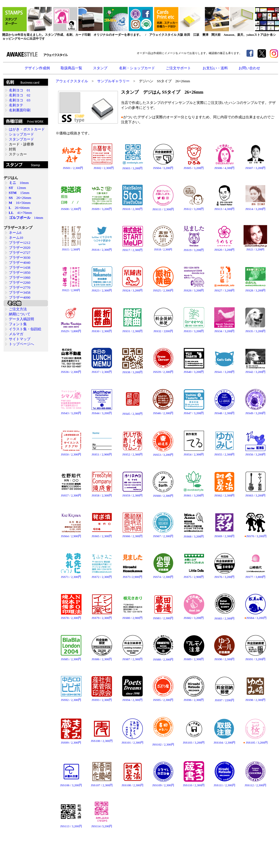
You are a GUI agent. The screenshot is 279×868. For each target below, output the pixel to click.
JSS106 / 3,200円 (71, 784)
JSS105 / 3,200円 (255, 741)
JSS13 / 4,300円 (224, 207)
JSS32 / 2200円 (163, 330)
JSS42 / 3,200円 (255, 370)
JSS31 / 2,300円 (132, 330)
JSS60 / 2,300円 (163, 494)
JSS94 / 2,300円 (132, 698)
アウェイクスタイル (72, 81)
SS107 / (97, 785)
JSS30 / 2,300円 (102, 330)
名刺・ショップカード (137, 68)
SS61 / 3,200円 (194, 495)
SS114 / (97, 826)
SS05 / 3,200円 (194, 168)
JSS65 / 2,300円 (102, 535)
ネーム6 (15, 233)
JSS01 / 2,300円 (71, 166)
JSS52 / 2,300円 (132, 453)
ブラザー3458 (20, 292)
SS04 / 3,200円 (164, 168)
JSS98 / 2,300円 (255, 698)
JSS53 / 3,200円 (163, 453)
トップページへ (21, 344)
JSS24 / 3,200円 (132, 289)
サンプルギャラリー (113, 81)
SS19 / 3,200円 (194, 250)
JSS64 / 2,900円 (71, 535)
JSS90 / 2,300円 (224, 658)
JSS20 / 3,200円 (224, 248)
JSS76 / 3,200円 (224, 575)
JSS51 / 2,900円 (102, 453)
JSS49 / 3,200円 (255, 412)
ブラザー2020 (20, 248)
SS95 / (159, 700)
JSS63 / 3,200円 (255, 494)
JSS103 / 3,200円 (194, 741)
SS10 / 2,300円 (133, 209)
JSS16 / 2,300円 (102, 248)
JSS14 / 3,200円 (255, 209)
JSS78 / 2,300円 (71, 616)
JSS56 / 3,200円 (255, 453)
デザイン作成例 (37, 68)
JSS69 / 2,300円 (224, 535)
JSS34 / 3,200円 (224, 330)
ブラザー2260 (20, 282)
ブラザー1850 (20, 272)
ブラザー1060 (20, 277)
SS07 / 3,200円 (256, 168)
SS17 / (128, 250)
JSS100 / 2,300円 (102, 739)
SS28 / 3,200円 (256, 290)
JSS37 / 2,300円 (102, 370)
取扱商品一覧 (71, 68)
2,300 (107, 168)
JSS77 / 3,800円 (255, 575)
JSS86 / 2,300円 (102, 658)
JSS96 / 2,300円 (194, 698)
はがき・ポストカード (27, 129)
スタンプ (101, 68)
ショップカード (21, 134)
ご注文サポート (179, 68)
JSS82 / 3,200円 (194, 616)
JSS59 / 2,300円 (132, 494)
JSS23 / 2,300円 (102, 289)
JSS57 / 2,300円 (71, 494)
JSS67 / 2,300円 (163, 535)
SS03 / (128, 168)
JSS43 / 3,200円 (71, 412)
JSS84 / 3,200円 (255, 616)
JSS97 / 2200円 (224, 699)
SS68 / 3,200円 (194, 536)
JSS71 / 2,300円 (71, 575)
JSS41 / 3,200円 (224, 370)
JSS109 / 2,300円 (163, 784)
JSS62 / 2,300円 (224, 494)
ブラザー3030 (20, 258)
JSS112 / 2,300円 (255, 784)
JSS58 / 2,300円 (102, 494)
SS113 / (67, 826)
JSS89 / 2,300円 (194, 658)
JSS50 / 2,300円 (71, 453)
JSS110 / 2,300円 (194, 784)
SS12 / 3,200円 (194, 209)
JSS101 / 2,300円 (132, 741)
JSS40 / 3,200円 (194, 370)
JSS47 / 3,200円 (194, 412)
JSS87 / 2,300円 (133, 658)
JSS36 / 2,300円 (71, 370)
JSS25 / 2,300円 (163, 289)
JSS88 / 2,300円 (163, 658)
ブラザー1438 (20, 267)
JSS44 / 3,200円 (102, 412)
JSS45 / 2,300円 (132, 414)
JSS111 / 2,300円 (163, 208)
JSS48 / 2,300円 (224, 412)
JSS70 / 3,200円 (255, 535)
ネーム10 (16, 238)
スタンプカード (21, 139)
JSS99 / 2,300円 (71, 741)
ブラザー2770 (20, 287)
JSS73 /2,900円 (132, 575)
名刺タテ (16, 105)
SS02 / (99, 168)
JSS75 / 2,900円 (194, 575)
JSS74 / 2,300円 (163, 575)
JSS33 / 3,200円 (194, 330)
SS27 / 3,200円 (225, 290)
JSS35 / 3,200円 (255, 330)
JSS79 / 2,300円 (102, 616)
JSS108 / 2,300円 (132, 784)
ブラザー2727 (20, 253)
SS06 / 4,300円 (225, 168)
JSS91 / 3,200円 (255, 658)
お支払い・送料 (215, 68)
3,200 (136, 168)
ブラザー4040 (20, 263)
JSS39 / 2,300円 (163, 370)
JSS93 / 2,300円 (102, 698)
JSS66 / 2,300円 (132, 535)
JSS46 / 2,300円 (163, 412)
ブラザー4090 (20, 297)
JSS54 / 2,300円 (194, 453)
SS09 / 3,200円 (102, 209)
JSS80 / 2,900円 (132, 616)
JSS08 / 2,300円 (71, 207)
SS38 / (128, 372)
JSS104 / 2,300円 (224, 741)
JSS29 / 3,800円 (71, 330)
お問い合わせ (249, 68)
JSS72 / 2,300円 (102, 575)
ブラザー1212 (20, 243)
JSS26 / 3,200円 (194, 289)
